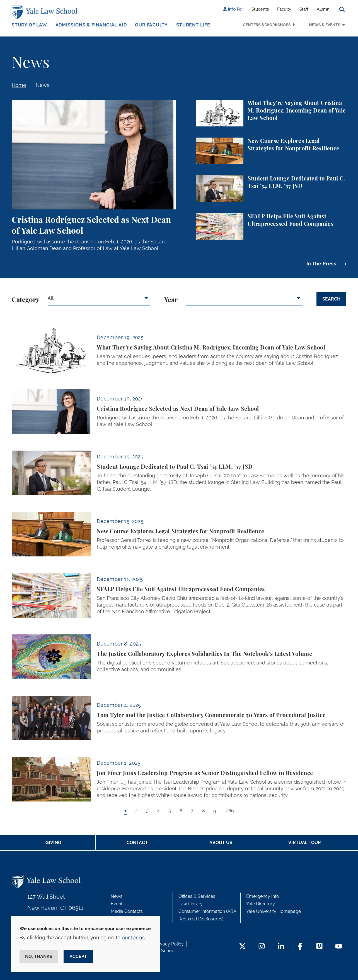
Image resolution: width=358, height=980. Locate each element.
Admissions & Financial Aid (91, 25)
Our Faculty (151, 25)
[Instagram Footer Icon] (262, 947)
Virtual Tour (305, 843)
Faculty (284, 9)
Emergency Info (263, 896)
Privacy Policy (169, 944)
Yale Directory (261, 904)
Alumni (324, 9)
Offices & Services (197, 896)
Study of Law (29, 25)
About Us (221, 843)
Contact (137, 843)
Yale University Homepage (274, 911)
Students (260, 9)
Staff (304, 9)
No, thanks (39, 956)
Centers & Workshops (267, 25)
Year (171, 300)
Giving (53, 843)
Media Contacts (127, 911)
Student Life (193, 25)
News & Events (325, 25)
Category (26, 300)
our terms (133, 938)
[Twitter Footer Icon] (242, 947)
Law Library (191, 904)
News (43, 85)
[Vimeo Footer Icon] (319, 947)
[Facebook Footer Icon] (300, 947)
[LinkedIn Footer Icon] (281, 947)
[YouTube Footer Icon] (339, 947)
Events (118, 904)
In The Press (321, 264)
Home (19, 85)
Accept (78, 956)
